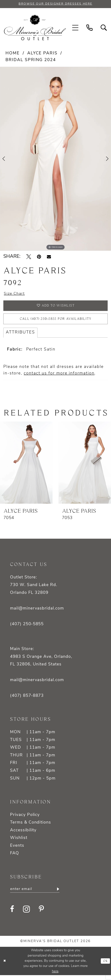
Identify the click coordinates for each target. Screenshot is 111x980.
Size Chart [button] (16, 294)
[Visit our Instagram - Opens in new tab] (26, 914)
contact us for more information (59, 378)
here (55, 976)
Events (17, 850)
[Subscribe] (63, 893)
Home (13, 54)
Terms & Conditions (31, 827)
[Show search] (104, 28)
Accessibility (23, 834)
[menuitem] (75, 28)
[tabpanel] (55, 159)
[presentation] (26, 467)
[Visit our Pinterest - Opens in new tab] (41, 914)
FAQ (15, 857)
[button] (75, 28)
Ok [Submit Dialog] (105, 966)
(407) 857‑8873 (27, 700)
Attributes (20, 337)
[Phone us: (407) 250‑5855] (90, 28)
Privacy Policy (25, 819)
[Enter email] (38, 893)
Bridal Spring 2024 (31, 61)
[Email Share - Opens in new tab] (49, 257)
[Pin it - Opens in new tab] (39, 257)
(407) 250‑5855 (27, 628)
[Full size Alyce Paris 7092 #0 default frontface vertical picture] (55, 159)
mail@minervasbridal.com (37, 612)
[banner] (35, 28)
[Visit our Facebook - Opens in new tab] (12, 914)
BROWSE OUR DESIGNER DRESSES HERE (55, 4)
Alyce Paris (42, 54)
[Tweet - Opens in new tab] (29, 257)
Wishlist (19, 842)
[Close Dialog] (5, 966)
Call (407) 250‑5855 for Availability (56, 322)
